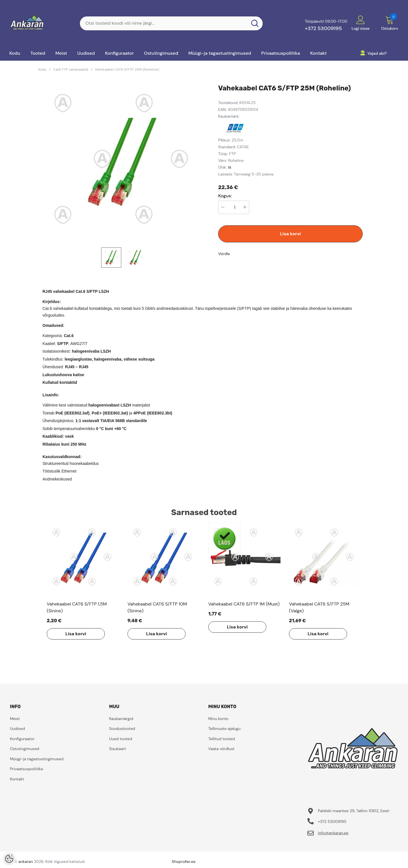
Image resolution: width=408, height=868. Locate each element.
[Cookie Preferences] (9, 859)
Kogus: (225, 196)
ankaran (26, 861)
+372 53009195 (323, 28)
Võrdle (224, 254)
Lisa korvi (290, 234)
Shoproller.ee (184, 861)
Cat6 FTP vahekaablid (71, 69)
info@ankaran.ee (333, 833)
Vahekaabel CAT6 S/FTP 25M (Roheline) (127, 69)
